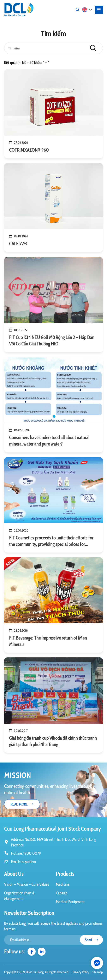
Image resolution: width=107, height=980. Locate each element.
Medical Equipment (70, 902)
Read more (22, 804)
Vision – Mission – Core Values (27, 884)
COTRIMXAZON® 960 (29, 150)
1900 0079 (32, 853)
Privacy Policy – (82, 972)
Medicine (63, 884)
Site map (97, 972)
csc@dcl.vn (28, 862)
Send (91, 940)
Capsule (62, 893)
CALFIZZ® (18, 244)
